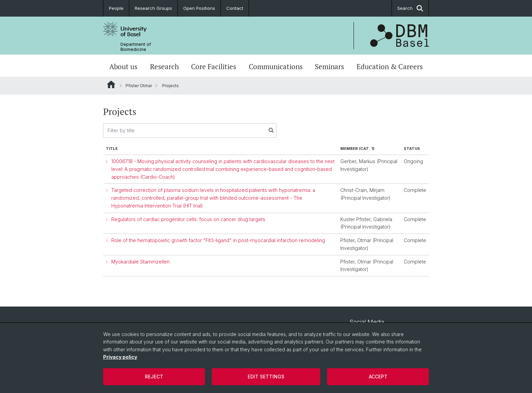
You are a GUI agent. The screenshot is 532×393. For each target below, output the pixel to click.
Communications (276, 66)
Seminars (329, 66)
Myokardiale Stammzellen (140, 262)
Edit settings (266, 377)
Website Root (111, 84)
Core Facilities (214, 66)
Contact (235, 8)
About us (123, 66)
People (116, 8)
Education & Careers (390, 66)
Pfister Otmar (139, 86)
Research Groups (153, 8)
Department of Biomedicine (136, 47)
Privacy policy (120, 357)
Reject (154, 377)
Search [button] (410, 8)
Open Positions (199, 8)
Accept (378, 377)
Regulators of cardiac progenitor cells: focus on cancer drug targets (188, 219)
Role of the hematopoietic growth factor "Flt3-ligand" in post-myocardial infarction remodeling (218, 240)
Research (164, 66)
